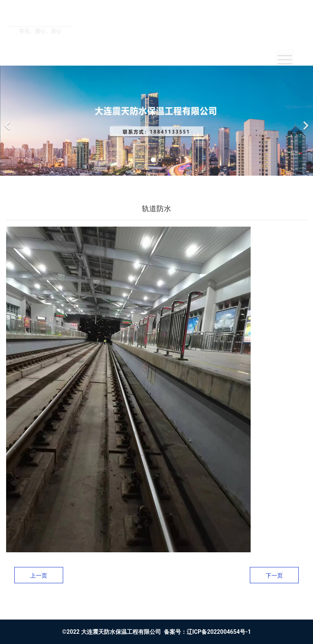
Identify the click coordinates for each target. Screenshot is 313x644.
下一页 (274, 576)
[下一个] (305, 121)
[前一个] (8, 121)
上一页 (39, 576)
